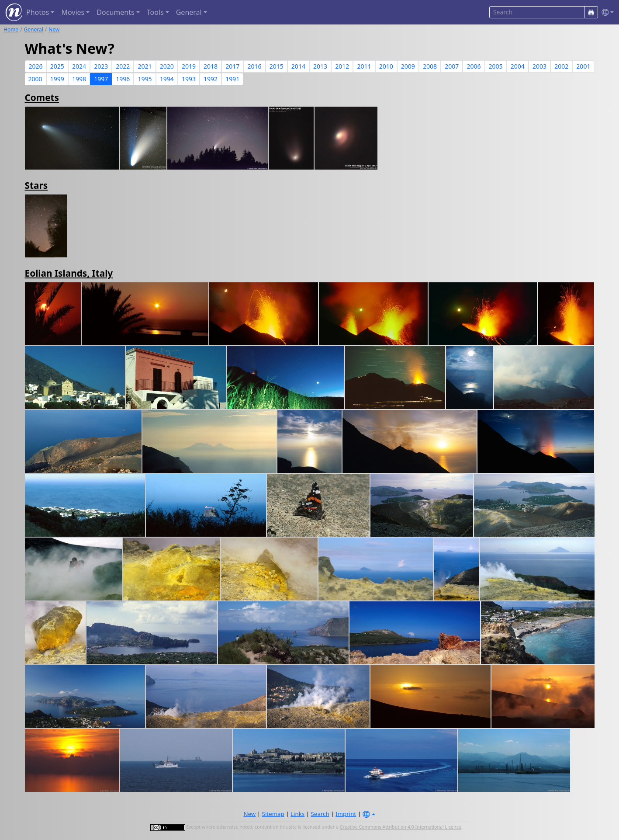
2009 (408, 66)
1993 (189, 79)
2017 (232, 66)
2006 (474, 66)
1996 (123, 79)
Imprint (346, 814)
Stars (36, 185)
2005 (496, 66)
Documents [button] (115, 12)
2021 (145, 66)
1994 (167, 79)
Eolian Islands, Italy (69, 273)
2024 (79, 66)
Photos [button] (38, 12)
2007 (452, 66)
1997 (101, 79)
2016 (254, 66)
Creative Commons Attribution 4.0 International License (401, 827)
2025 (57, 66)
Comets (42, 97)
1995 (145, 79)
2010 (386, 66)
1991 (232, 79)
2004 (518, 66)
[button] (606, 12)
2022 (123, 66)
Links (297, 814)
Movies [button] (73, 12)
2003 (539, 66)
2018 (211, 66)
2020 (167, 66)
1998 (79, 79)
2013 (320, 66)
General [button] (189, 12)
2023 (101, 66)
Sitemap (273, 814)
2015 (277, 66)
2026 (36, 66)
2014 (298, 66)
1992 (211, 79)
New (54, 30)
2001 (583, 66)
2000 (35, 79)
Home (11, 30)
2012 (342, 66)
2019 (189, 66)
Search (320, 814)
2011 (364, 66)
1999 (57, 79)
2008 (430, 66)
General (34, 30)
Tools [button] (155, 12)
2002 (561, 66)
